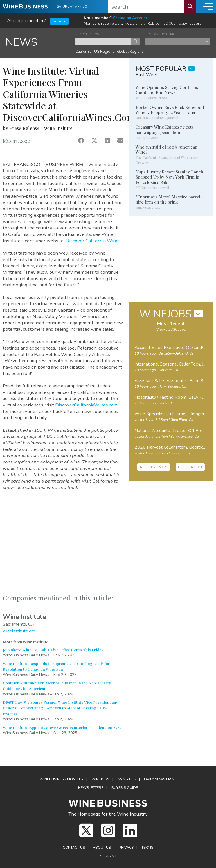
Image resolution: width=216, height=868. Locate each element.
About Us (102, 848)
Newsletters (91, 788)
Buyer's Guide (125, 788)
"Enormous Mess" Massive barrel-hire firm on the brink (169, 199)
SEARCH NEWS (87, 34)
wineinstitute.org (19, 631)
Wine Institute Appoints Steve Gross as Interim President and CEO (63, 727)
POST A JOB (190, 467)
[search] (146, 7)
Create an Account (130, 18)
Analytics (127, 779)
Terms (147, 848)
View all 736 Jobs (171, 330)
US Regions (104, 52)
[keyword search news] (103, 42)
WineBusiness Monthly (62, 779)
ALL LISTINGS (154, 467)
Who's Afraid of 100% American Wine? (166, 149)
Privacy (126, 848)
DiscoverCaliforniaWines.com (86, 405)
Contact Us (74, 848)
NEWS (22, 42)
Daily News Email (160, 779)
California (84, 52)
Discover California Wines (93, 241)
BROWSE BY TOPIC (160, 34)
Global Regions (130, 52)
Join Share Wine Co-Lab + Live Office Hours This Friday (53, 650)
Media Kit (108, 856)
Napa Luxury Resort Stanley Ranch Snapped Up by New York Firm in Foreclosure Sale (169, 177)
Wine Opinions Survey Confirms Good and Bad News (167, 90)
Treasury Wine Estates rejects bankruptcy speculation (165, 129)
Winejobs (100, 779)
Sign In (59, 21)
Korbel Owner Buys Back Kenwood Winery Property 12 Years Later (170, 110)
